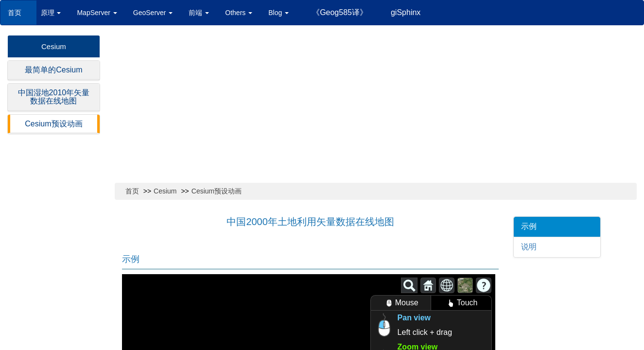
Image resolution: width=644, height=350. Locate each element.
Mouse (401, 303)
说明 (529, 247)
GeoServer (153, 13)
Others (239, 13)
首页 (18, 13)
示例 (529, 226)
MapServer (97, 13)
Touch (461, 303)
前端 (199, 13)
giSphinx (406, 12)
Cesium (54, 46)
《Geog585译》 (340, 12)
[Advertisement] (376, 108)
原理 (51, 13)
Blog (278, 13)
